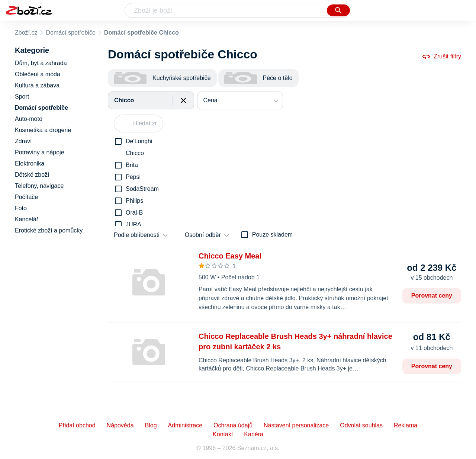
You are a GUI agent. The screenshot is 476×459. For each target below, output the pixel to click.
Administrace (185, 425)
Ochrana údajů (233, 425)
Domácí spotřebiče (70, 33)
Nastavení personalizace (296, 425)
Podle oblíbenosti (137, 235)
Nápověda (120, 425)
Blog (151, 425)
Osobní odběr (203, 235)
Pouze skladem (272, 235)
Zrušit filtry (441, 57)
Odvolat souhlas (361, 425)
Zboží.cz (26, 33)
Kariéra (254, 434)
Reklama (406, 425)
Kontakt (223, 434)
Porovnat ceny (432, 296)
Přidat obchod (77, 425)
